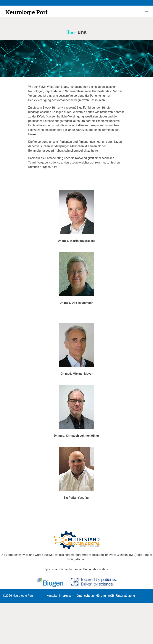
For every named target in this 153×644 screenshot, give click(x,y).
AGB (111, 596)
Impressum (67, 596)
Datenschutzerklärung (91, 596)
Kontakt (52, 596)
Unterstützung (126, 596)
